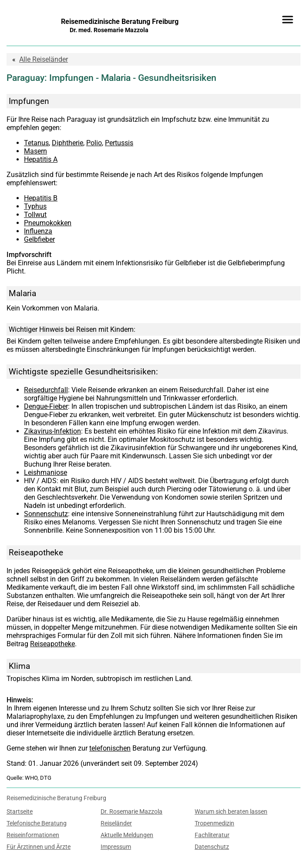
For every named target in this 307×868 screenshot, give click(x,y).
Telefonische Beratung (37, 823)
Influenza (38, 231)
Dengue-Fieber (46, 406)
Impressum (116, 847)
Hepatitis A (41, 159)
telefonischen (110, 748)
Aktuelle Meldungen (127, 835)
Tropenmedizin (214, 823)
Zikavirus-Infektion (52, 431)
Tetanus (36, 143)
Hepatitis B (41, 198)
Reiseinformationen (33, 835)
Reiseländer (44, 59)
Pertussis (119, 143)
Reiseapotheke (52, 644)
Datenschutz (212, 847)
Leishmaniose (46, 472)
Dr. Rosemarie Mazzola (132, 812)
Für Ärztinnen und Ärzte (39, 847)
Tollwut (35, 215)
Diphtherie (67, 143)
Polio (94, 143)
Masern (35, 151)
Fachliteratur (212, 835)
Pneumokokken (48, 223)
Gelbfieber (39, 239)
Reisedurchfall (46, 390)
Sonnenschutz (46, 514)
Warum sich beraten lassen (231, 812)
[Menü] (287, 20)
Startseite (20, 812)
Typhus (35, 206)
